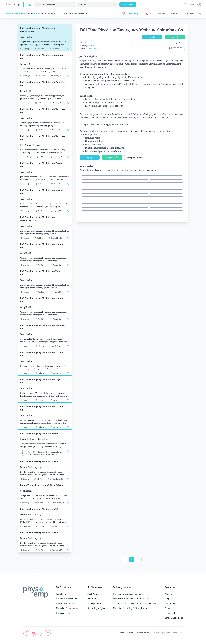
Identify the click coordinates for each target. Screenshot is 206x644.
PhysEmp (159, 633)
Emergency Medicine (15, 14)
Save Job (175, 37)
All (151, 14)
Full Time (161, 14)
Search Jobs (128, 4)
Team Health (93, 46)
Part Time (174, 14)
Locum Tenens (189, 14)
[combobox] (54, 4)
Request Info (112, 157)
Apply (152, 37)
